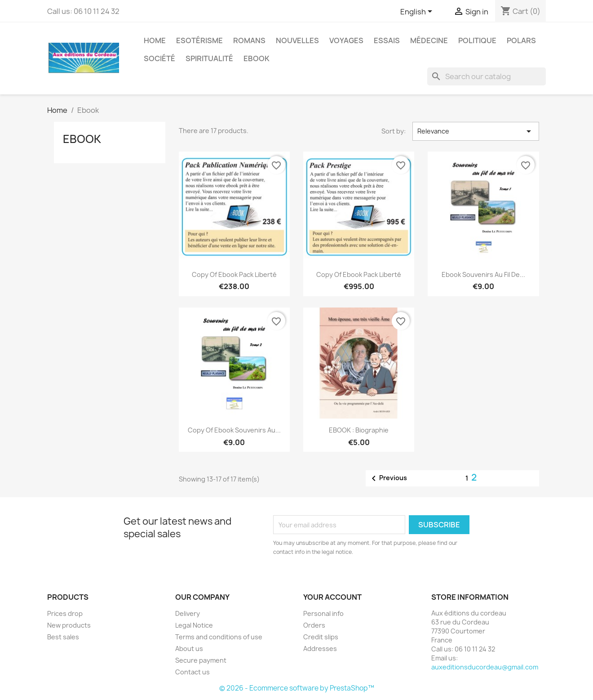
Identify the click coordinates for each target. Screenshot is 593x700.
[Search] (487, 76)
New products (69, 625)
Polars (521, 40)
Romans (249, 40)
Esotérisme (199, 40)
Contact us (193, 672)
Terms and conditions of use (219, 637)
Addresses (320, 649)
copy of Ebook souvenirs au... (234, 430)
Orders (314, 625)
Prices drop (65, 613)
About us (189, 649)
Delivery (188, 613)
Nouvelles (297, 40)
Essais (387, 40)
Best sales (63, 637)
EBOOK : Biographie (359, 430)
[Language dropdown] (418, 12)
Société (159, 58)
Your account (332, 597)
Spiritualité (209, 58)
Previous (388, 478)
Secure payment (201, 660)
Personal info (323, 613)
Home (155, 40)
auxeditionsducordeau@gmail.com (485, 667)
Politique (477, 40)
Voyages (346, 40)
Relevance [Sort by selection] (476, 131)
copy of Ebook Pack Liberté (234, 274)
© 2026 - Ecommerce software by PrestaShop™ (297, 688)
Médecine (429, 40)
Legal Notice (194, 625)
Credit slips (321, 637)
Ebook (257, 58)
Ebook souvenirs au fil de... (483, 274)
